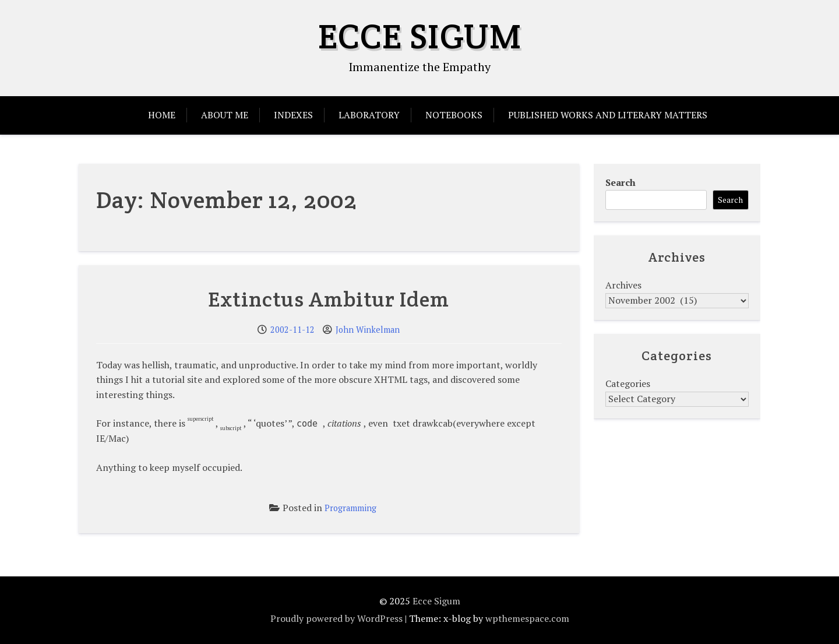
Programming (350, 508)
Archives (623, 285)
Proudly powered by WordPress (336, 618)
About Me (225, 115)
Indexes (293, 115)
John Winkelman (368, 330)
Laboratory (369, 115)
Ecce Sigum (420, 36)
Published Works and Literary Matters (608, 115)
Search (621, 182)
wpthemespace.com (527, 618)
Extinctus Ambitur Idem (329, 299)
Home (162, 115)
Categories (628, 383)
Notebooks (454, 115)
